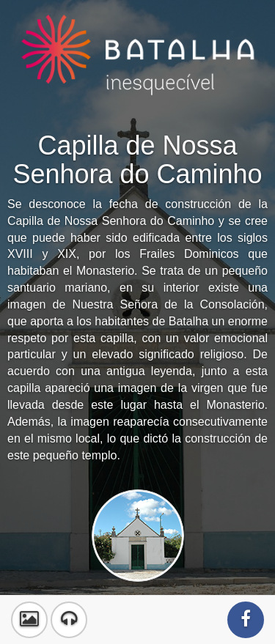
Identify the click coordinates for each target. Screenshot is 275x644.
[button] (29, 620)
